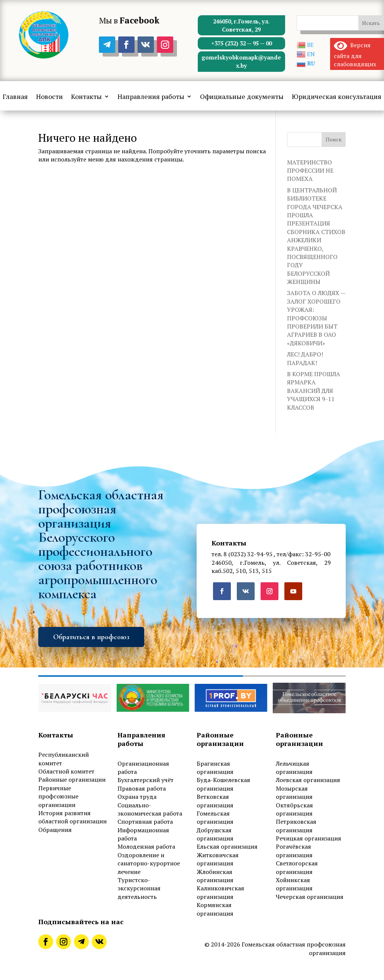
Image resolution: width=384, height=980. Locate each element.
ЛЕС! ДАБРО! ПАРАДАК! (305, 358)
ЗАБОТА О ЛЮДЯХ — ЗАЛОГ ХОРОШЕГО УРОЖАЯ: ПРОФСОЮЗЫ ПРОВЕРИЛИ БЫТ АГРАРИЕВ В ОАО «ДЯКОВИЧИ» (316, 318)
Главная (15, 97)
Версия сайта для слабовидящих (355, 55)
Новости (49, 97)
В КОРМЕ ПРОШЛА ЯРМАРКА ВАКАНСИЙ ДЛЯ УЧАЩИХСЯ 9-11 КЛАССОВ (314, 391)
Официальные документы (242, 97)
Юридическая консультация (337, 97)
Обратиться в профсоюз (91, 637)
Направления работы (151, 97)
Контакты (86, 97)
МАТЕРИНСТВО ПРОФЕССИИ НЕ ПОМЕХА (310, 171)
